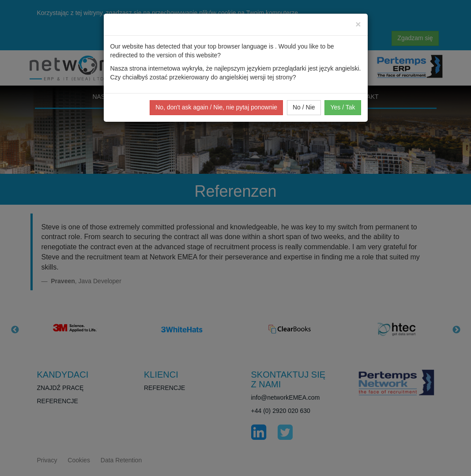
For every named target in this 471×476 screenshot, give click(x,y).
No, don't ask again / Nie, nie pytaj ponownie (216, 107)
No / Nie (304, 107)
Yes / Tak (343, 107)
